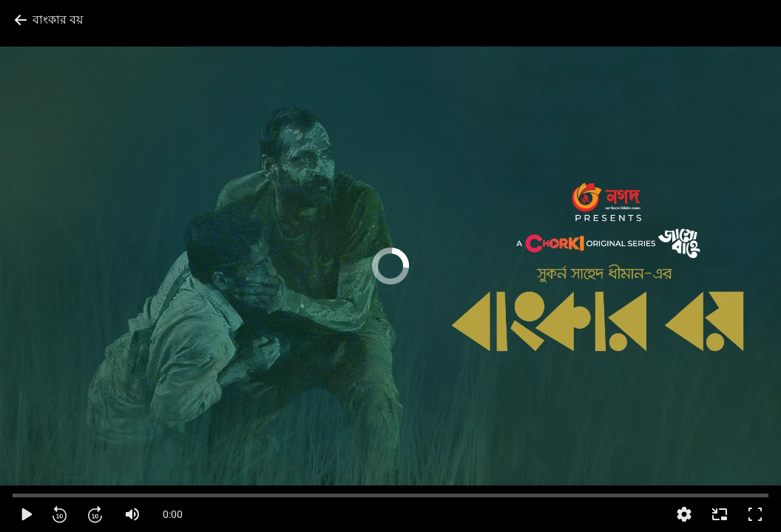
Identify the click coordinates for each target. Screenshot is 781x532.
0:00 (173, 514)
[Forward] (97, 514)
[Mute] (132, 514)
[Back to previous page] (49, 20)
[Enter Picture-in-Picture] (720, 514)
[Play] (26, 514)
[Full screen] (755, 514)
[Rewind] (61, 514)
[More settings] (684, 514)
